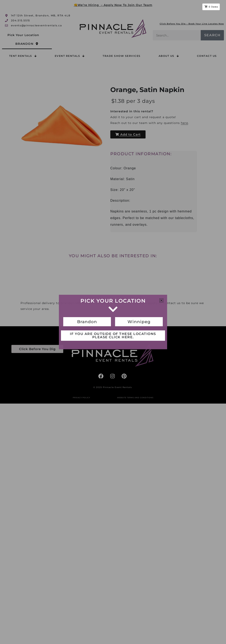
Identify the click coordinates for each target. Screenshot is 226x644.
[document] (113, 322)
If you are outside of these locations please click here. (113, 335)
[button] (161, 300)
